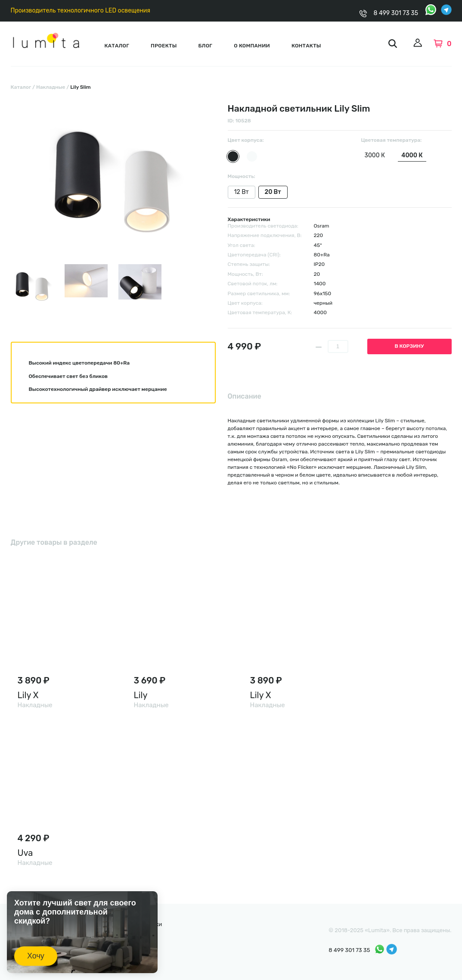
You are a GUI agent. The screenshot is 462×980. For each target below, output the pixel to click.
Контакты (306, 46)
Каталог (117, 46)
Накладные (51, 87)
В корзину (409, 346)
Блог (206, 46)
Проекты (164, 46)
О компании (252, 46)
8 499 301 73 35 (396, 13)
